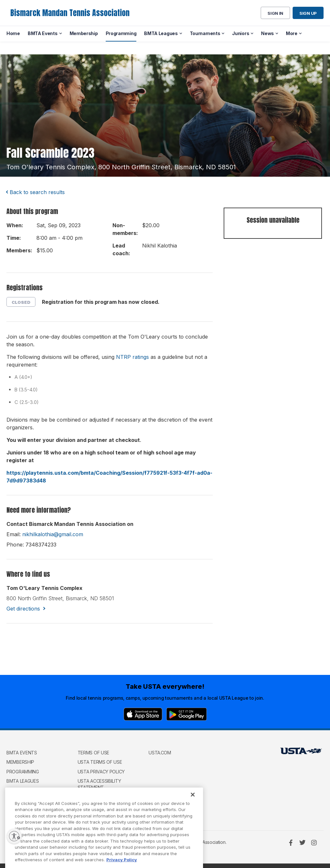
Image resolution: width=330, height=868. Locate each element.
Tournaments (23, 791)
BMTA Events (22, 753)
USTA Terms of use (100, 762)
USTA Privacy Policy (101, 772)
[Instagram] (314, 843)
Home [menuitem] (13, 33)
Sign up (308, 13)
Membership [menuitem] (84, 33)
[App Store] (143, 714)
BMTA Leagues (23, 781)
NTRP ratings (132, 357)
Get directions (23, 609)
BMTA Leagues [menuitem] (161, 33)
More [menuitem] (292, 33)
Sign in (275, 13)
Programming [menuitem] (121, 33)
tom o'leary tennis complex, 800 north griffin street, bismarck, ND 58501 (121, 167)
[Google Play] (187, 714)
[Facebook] (291, 843)
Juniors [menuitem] (241, 33)
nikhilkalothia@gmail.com (53, 534)
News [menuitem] (267, 33)
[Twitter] (302, 843)
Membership (20, 762)
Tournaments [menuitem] (205, 33)
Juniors (16, 800)
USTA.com (160, 753)
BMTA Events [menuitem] (43, 33)
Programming (23, 772)
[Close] (193, 807)
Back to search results (37, 192)
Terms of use (93, 753)
